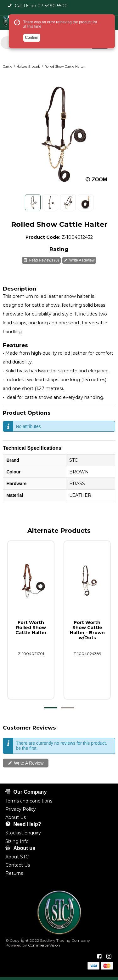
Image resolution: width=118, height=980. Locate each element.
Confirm (32, 38)
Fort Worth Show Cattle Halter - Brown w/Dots (87, 630)
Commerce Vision (44, 945)
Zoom (100, 179)
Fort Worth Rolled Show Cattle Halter (31, 628)
